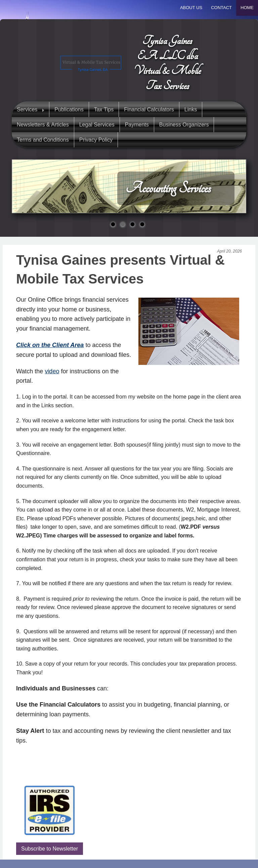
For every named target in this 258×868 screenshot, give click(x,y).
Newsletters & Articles (43, 125)
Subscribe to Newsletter (50, 849)
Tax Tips (104, 109)
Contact (221, 8)
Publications (69, 109)
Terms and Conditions (43, 140)
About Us (191, 8)
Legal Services (97, 125)
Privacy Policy (96, 140)
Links (191, 109)
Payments (137, 125)
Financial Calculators (149, 109)
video (52, 371)
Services (27, 109)
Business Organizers (184, 125)
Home (247, 8)
